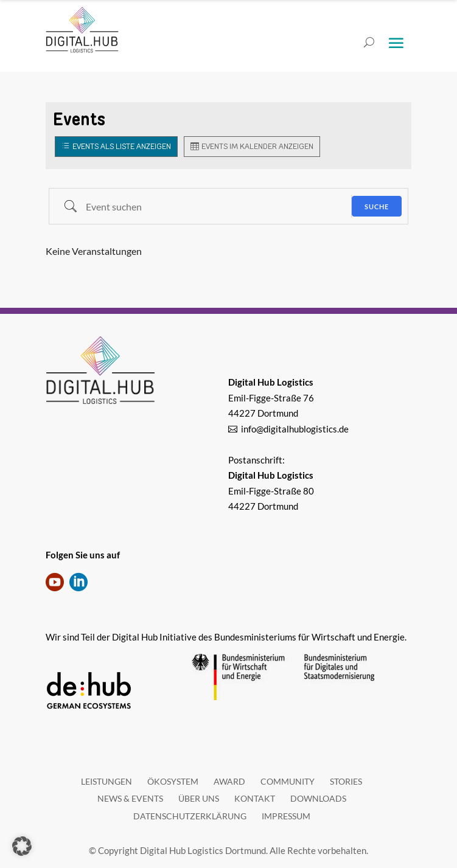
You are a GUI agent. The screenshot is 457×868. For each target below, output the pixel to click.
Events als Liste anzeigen (122, 146)
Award (229, 781)
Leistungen (106, 781)
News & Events (130, 798)
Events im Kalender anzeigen (257, 146)
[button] (22, 846)
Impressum (286, 816)
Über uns (199, 798)
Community (288, 781)
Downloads (318, 798)
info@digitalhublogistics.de (295, 429)
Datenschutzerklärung (190, 816)
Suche (377, 207)
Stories (346, 781)
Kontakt (255, 798)
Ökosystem (173, 781)
